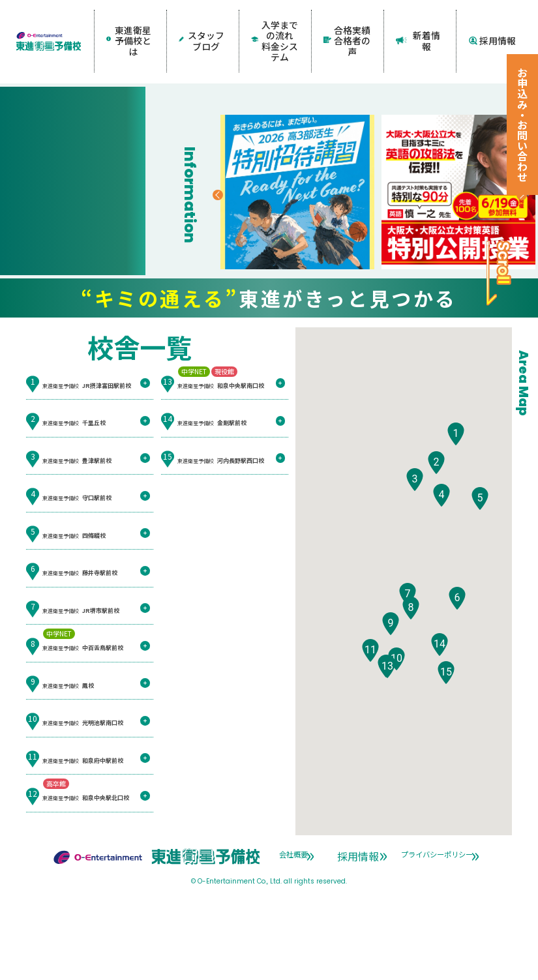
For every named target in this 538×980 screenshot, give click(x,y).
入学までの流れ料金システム (275, 24)
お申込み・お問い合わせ (522, 125)
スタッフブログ (203, 24)
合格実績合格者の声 (347, 24)
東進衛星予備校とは (128, 24)
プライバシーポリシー (329, 943)
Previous (221, 278)
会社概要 (288, 930)
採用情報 (492, 24)
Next (473, 278)
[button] (456, 511)
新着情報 (420, 24)
